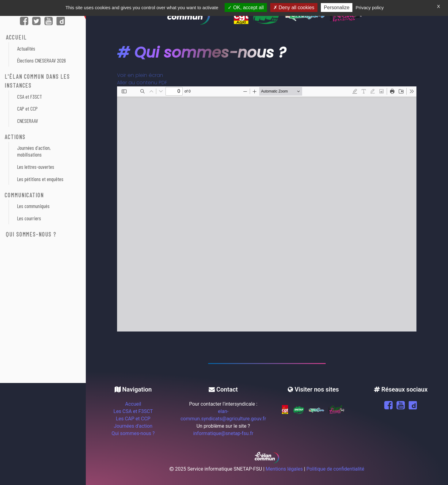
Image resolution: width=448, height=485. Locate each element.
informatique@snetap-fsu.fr (223, 433)
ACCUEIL (16, 37)
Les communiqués (33, 206)
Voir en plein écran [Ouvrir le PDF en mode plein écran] (140, 75)
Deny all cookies (294, 8)
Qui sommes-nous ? (31, 234)
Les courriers (29, 218)
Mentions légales (284, 469)
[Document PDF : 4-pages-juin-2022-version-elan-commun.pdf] (267, 209)
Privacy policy (370, 8)
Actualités (26, 48)
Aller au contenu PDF (142, 83)
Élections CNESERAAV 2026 (42, 60)
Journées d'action (133, 426)
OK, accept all (246, 8)
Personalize (337, 8)
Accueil (133, 404)
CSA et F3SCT (30, 97)
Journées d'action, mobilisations (34, 151)
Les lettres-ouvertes (36, 167)
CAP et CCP (27, 108)
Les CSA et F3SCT (133, 411)
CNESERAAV (28, 121)
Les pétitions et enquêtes (40, 179)
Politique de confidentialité (335, 469)
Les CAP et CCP (133, 419)
